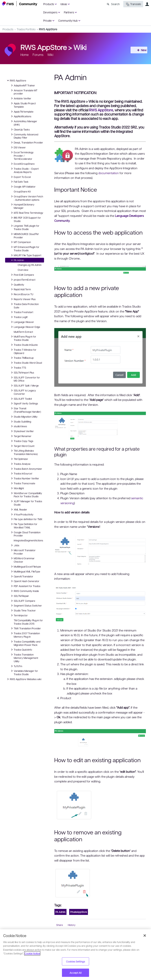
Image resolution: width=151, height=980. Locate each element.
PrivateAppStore (79, 912)
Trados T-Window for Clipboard (23, 351)
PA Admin (17, 260)
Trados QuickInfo (21, 650)
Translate (133, 4)
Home (25, 55)
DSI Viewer (18, 147)
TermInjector (19, 615)
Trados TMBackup (22, 358)
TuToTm (16, 666)
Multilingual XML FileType (25, 571)
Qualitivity (17, 285)
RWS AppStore (48, 29)
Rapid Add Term (20, 289)
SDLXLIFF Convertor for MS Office (25, 379)
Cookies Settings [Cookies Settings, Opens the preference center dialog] (75, 961)
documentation (109, 173)
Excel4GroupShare (22, 164)
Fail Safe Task (19, 182)
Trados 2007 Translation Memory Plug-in (25, 635)
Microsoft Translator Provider (23, 552)
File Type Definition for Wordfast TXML (24, 526)
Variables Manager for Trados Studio (24, 672)
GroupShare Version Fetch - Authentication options (26, 198)
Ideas (64, 4)
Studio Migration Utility (24, 417)
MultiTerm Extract (23, 332)
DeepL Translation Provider (26, 142)
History (72, 925)
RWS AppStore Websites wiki (24, 679)
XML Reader (18, 509)
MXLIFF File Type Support (26, 255)
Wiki (80, 47)
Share (60, 925)
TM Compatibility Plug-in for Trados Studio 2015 (28, 622)
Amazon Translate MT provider (24, 92)
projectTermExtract (23, 280)
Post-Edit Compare (22, 275)
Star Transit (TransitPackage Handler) (25, 410)
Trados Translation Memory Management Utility (24, 658)
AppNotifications (21, 116)
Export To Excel (20, 177)
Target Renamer (21, 436)
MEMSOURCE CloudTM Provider (24, 235)
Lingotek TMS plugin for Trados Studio (25, 227)
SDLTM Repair (19, 596)
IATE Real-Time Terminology (27, 213)
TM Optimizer (19, 459)
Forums (38, 55)
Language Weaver (22, 322)
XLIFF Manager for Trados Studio (26, 503)
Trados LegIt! (19, 317)
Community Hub (68, 20)
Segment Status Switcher (26, 606)
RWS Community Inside (24, 591)
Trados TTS (18, 368)
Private (47, 20)
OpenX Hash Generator (25, 581)
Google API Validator (23, 187)
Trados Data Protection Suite (24, 306)
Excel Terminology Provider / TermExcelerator (22, 155)
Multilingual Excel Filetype (25, 567)
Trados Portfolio (26, 29)
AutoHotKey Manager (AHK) (23, 123)
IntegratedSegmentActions (28, 540)
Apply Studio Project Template (23, 105)
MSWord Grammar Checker (22, 560)
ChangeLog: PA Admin (30, 265)
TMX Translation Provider (25, 628)
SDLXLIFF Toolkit (21, 399)
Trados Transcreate (23, 483)
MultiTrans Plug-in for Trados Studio (23, 338)
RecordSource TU (22, 294)
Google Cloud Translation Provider (25, 534)
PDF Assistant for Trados (25, 586)
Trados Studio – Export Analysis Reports (24, 170)
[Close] (145, 936)
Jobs (15, 545)
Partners (69, 12)
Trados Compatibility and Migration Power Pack (25, 643)
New (140, 50)
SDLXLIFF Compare (23, 601)
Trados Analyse (20, 464)
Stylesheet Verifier (22, 431)
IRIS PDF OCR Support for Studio (25, 219)
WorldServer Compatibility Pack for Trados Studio (26, 495)
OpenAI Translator (22, 576)
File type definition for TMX (26, 519)
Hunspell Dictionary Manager (22, 206)
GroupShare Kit (22, 191)
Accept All (75, 973)
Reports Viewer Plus (23, 299)
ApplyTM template (22, 112)
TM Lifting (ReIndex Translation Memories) (24, 452)
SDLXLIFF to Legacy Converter (23, 392)
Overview (23, 270)
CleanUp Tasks (20, 129)
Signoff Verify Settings (24, 403)
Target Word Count (22, 446)
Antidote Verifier (21, 98)
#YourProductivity (22, 514)
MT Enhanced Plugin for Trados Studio (25, 248)
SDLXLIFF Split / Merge (24, 386)
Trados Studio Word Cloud (26, 363)
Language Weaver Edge (25, 327)
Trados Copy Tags (22, 441)
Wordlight (17, 488)
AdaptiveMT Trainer (22, 85)
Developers (50, 12)
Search (115, 4)
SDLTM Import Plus (22, 373)
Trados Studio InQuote (24, 345)
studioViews (18, 426)
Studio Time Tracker (23, 610)
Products (49, 4)
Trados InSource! (21, 473)
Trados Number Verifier (24, 478)
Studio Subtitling (20, 422)
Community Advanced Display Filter (24, 136)
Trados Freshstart (22, 312)
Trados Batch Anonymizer (26, 469)
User (147, 4)
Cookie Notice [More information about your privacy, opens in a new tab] (32, 953)
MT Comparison (20, 242)
